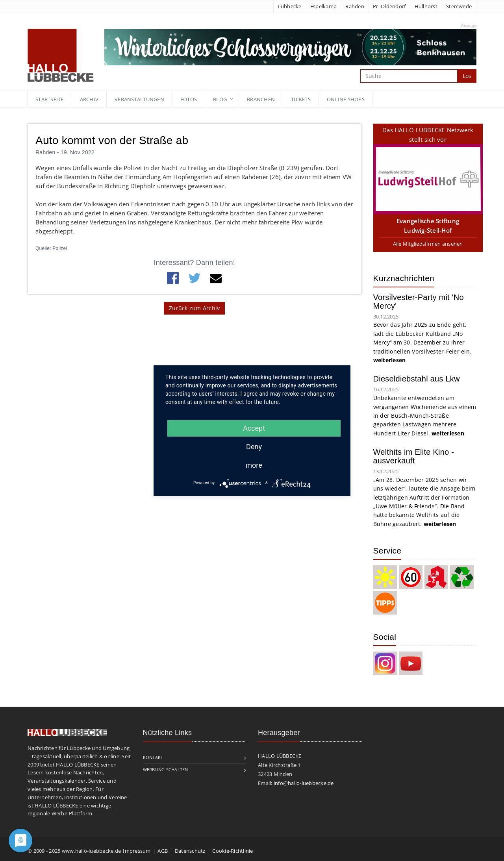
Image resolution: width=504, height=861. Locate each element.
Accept (254, 428)
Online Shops (346, 99)
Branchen (261, 99)
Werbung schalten (166, 769)
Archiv (89, 99)
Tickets (301, 99)
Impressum (137, 851)
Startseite (50, 99)
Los (467, 76)
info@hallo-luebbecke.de (304, 783)
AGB (163, 851)
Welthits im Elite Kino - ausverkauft (414, 456)
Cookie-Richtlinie (233, 851)
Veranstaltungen (139, 99)
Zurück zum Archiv (194, 308)
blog (220, 99)
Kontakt (153, 757)
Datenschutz (190, 851)
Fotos (189, 99)
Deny (254, 447)
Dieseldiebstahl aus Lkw (417, 379)
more (254, 465)
